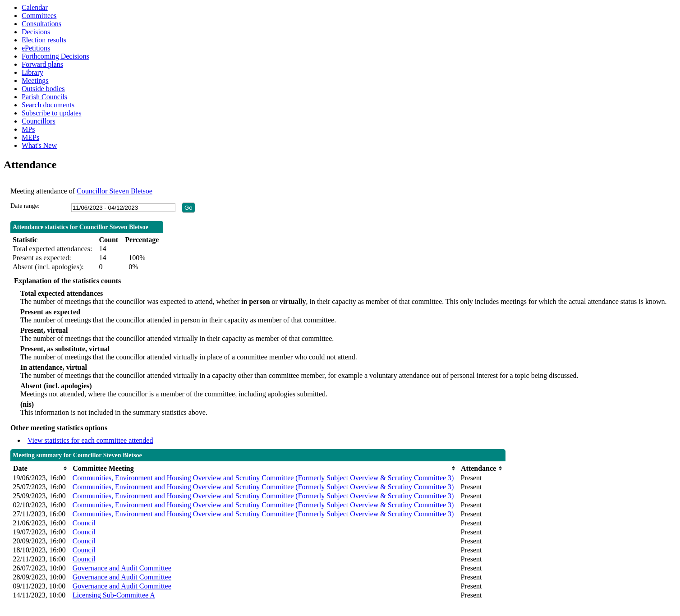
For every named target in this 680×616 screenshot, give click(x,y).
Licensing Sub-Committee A (114, 595)
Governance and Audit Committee (122, 568)
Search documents (48, 105)
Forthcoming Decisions (55, 56)
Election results (44, 40)
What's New (39, 145)
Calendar (35, 7)
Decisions (36, 32)
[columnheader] (40, 468)
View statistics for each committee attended (90, 440)
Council (84, 523)
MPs (28, 129)
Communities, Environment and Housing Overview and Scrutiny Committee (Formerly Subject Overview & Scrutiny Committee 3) (263, 478)
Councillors (39, 121)
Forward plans (42, 64)
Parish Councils (44, 97)
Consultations (41, 24)
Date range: (25, 206)
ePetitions (36, 48)
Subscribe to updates (51, 113)
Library (32, 72)
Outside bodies (43, 89)
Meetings (35, 80)
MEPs (30, 137)
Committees (39, 16)
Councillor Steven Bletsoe (115, 191)
